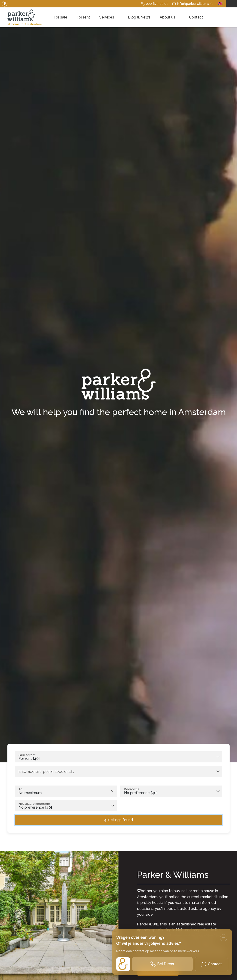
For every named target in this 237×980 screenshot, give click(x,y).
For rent (83, 17)
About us (170, 17)
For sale (61, 17)
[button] (118, 818)
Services (109, 17)
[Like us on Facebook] (9, 4)
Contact (196, 17)
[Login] (231, 4)
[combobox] (118, 757)
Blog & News (139, 17)
